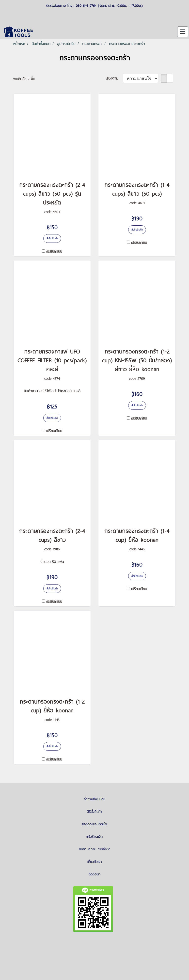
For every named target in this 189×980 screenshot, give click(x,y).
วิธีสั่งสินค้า (95, 812)
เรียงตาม (114, 78)
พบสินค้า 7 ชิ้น (24, 79)
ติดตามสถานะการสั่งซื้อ (95, 849)
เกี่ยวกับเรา (95, 862)
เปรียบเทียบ (54, 251)
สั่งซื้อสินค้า (52, 238)
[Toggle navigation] (183, 32)
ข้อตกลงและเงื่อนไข (94, 824)
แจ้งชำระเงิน (94, 837)
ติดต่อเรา (95, 874)
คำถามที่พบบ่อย (94, 799)
